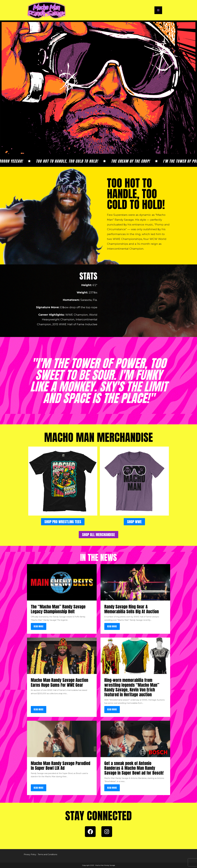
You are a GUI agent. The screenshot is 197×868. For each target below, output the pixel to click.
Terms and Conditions (47, 854)
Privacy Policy (30, 854)
